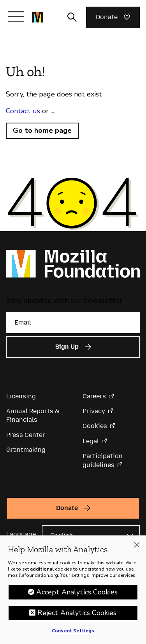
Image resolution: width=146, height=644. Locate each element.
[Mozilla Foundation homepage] (38, 17)
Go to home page (42, 130)
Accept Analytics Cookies (77, 594)
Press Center (26, 435)
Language (21, 534)
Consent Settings (73, 632)
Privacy (94, 411)
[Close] (137, 546)
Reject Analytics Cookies (77, 614)
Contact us (23, 111)
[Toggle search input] (72, 17)
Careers (94, 396)
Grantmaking (26, 450)
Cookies (95, 426)
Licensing (21, 396)
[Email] (73, 323)
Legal (91, 441)
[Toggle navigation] (16, 17)
